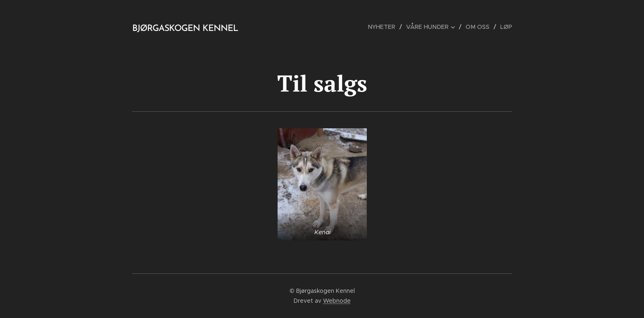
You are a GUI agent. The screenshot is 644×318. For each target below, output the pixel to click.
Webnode (337, 301)
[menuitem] (386, 27)
